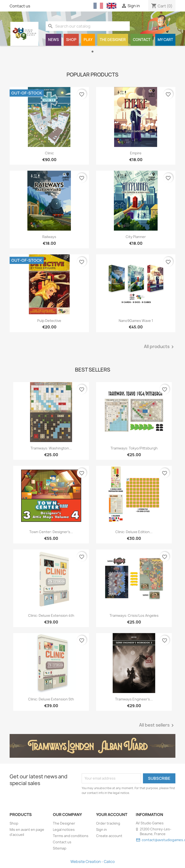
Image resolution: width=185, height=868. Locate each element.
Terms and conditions (71, 836)
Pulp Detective (49, 321)
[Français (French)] (98, 6)
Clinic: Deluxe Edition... (134, 532)
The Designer (113, 40)
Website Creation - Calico (92, 862)
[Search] (88, 26)
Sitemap (60, 848)
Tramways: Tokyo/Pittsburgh (134, 448)
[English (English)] (111, 6)
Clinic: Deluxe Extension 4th (51, 615)
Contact (142, 40)
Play (88, 40)
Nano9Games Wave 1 (136, 321)
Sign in (102, 830)
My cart (165, 40)
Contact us (20, 6)
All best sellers (157, 725)
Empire (136, 153)
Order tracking (108, 823)
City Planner (136, 237)
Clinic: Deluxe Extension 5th (51, 699)
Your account (112, 815)
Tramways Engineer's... (134, 699)
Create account (109, 836)
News (53, 40)
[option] (92, 54)
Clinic (49, 153)
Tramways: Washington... (51, 448)
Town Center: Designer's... (51, 532)
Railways (49, 237)
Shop (71, 40)
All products (160, 347)
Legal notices (64, 830)
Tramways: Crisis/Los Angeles (134, 615)
